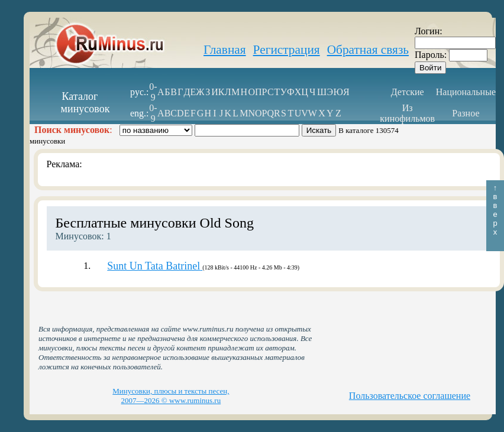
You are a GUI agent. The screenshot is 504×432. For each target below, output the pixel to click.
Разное (466, 113)
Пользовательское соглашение (410, 396)
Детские (408, 92)
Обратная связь (368, 50)
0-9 (153, 92)
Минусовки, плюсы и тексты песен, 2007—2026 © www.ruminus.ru (171, 396)
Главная (225, 50)
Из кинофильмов (407, 113)
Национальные (466, 92)
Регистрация (287, 50)
